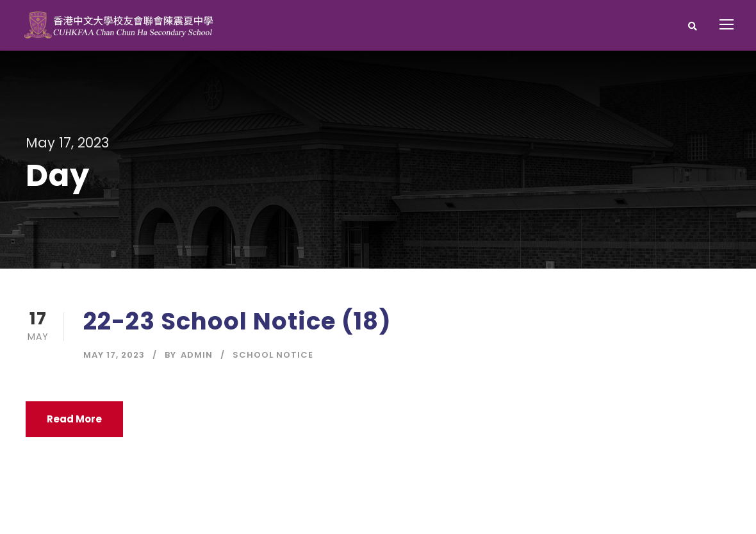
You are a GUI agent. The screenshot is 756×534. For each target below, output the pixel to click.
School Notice (273, 355)
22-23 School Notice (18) (237, 321)
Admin (197, 355)
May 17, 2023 (114, 355)
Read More (74, 419)
